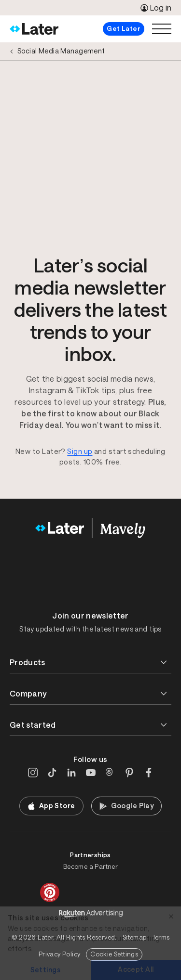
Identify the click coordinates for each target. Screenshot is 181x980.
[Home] (34, 29)
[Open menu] (162, 29)
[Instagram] (33, 773)
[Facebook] (149, 773)
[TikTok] (52, 773)
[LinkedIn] (71, 773)
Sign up (80, 451)
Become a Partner (90, 867)
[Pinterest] (129, 773)
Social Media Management (61, 51)
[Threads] (110, 773)
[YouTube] (91, 773)
